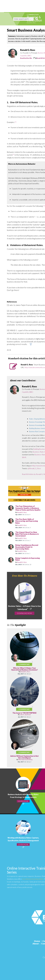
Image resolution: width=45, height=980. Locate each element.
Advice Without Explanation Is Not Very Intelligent (24, 757)
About (36, 944)
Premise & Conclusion (34, 19)
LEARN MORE (23, 801)
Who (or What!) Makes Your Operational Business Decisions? (24, 669)
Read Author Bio (26, 58)
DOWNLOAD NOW (24, 613)
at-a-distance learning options (33, 879)
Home (37, 941)
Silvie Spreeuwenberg (25, 759)
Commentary (33, 15)
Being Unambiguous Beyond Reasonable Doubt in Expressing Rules (27, 547)
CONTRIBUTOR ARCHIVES (24, 500)
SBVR (24, 457)
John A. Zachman (25, 715)
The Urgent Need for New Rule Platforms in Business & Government (27, 534)
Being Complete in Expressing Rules (28, 559)
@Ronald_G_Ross (34, 468)
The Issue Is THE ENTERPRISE (24, 713)
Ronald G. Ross (31, 23)
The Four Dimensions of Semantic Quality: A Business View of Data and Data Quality (28, 508)
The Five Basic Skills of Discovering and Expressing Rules (27, 521)
